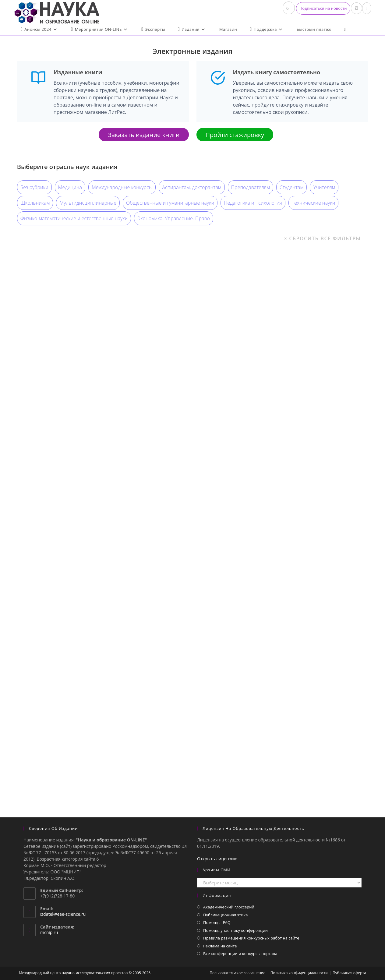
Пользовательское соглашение (237, 973)
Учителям (324, 187)
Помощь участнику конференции (235, 930)
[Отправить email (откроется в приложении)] (367, 8)
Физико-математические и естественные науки (74, 218)
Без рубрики (34, 187)
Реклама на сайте (220, 946)
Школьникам (35, 203)
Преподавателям (251, 187)
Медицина (70, 187)
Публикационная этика (226, 915)
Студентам (291, 187)
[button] (323, 8)
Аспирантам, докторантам (192, 187)
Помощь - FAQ (217, 922)
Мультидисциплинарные (88, 203)
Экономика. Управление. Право (174, 218)
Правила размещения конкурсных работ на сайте (251, 938)
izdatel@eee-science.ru (63, 914)
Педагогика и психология (253, 203)
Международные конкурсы (122, 187)
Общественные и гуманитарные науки (170, 203)
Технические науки (314, 203)
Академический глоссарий (229, 907)
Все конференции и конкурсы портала (240, 954)
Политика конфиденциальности (299, 973)
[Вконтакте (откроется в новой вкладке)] (357, 8)
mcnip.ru (49, 932)
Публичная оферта (349, 973)
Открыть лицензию (217, 859)
